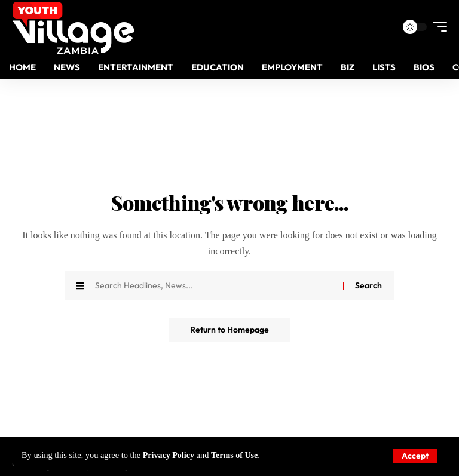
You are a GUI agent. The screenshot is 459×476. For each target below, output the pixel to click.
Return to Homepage (229, 330)
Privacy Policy (169, 456)
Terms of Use (236, 456)
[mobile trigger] (437, 27)
